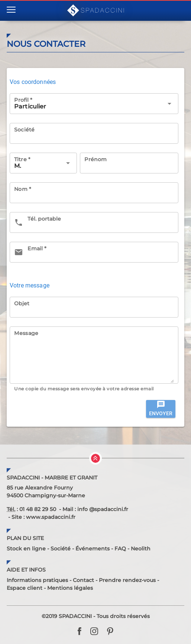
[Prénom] (129, 163)
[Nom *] (94, 193)
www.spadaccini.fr (51, 517)
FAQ (120, 549)
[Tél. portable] (101, 222)
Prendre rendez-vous (127, 580)
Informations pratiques (37, 580)
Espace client (25, 588)
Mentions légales (70, 588)
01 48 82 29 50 (38, 509)
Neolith (141, 549)
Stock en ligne (26, 549)
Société (61, 549)
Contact (83, 580)
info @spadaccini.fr (103, 509)
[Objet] (94, 307)
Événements (93, 549)
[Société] (94, 133)
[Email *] (101, 252)
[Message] (94, 360)
